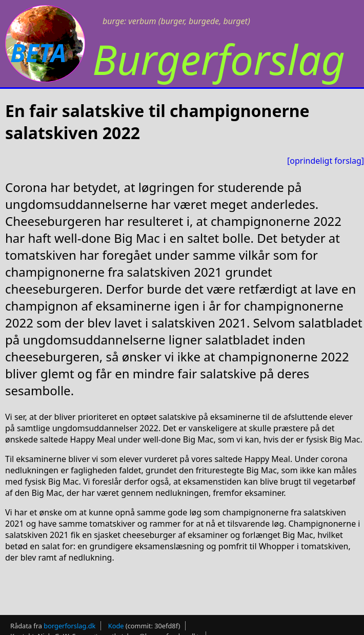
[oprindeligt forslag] (326, 161)
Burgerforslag (219, 59)
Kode (116, 626)
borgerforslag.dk (69, 626)
